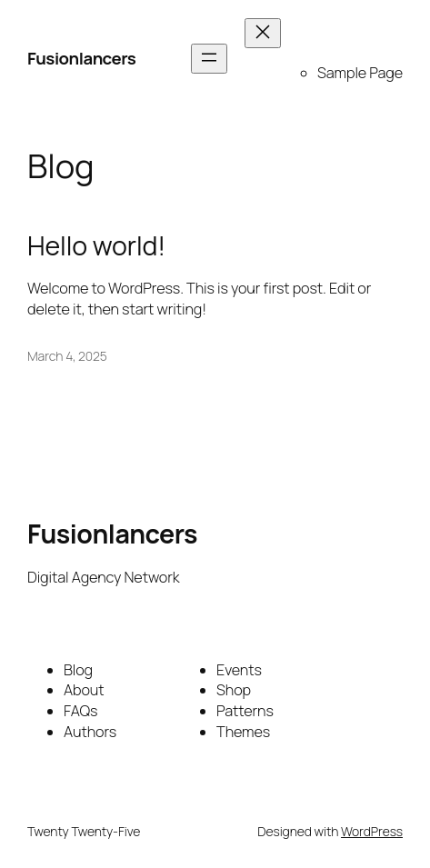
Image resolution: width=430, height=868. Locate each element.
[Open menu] (209, 59)
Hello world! (96, 246)
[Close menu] (263, 33)
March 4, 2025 (67, 356)
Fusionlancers (81, 58)
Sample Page (360, 73)
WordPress (372, 831)
